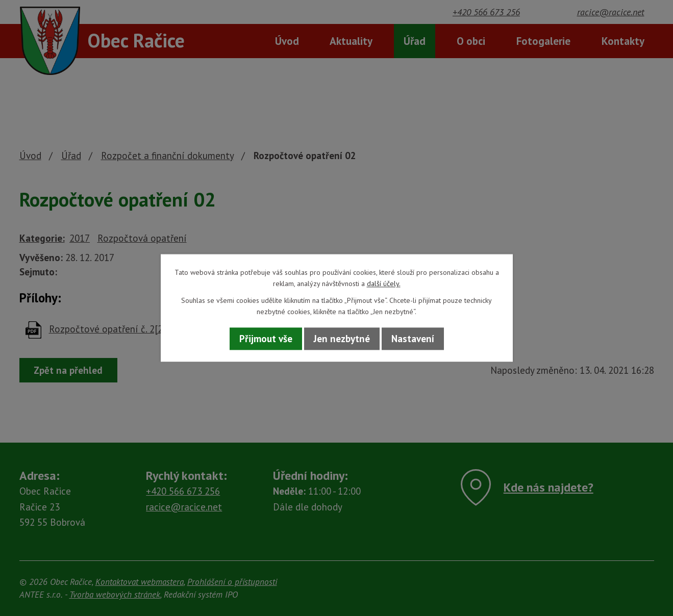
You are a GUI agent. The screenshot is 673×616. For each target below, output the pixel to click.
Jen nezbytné (342, 339)
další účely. (384, 284)
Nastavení (413, 339)
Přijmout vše (266, 339)
